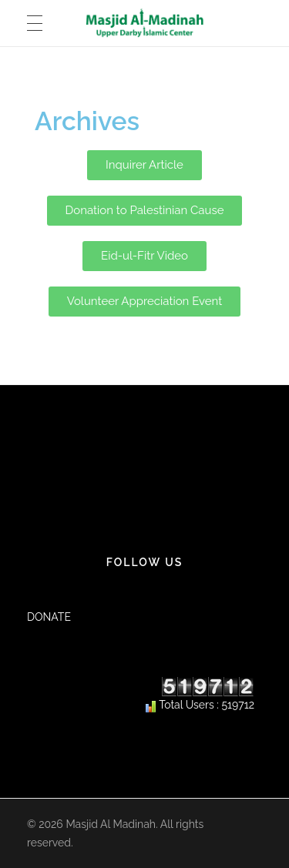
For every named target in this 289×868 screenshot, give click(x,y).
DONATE (49, 617)
